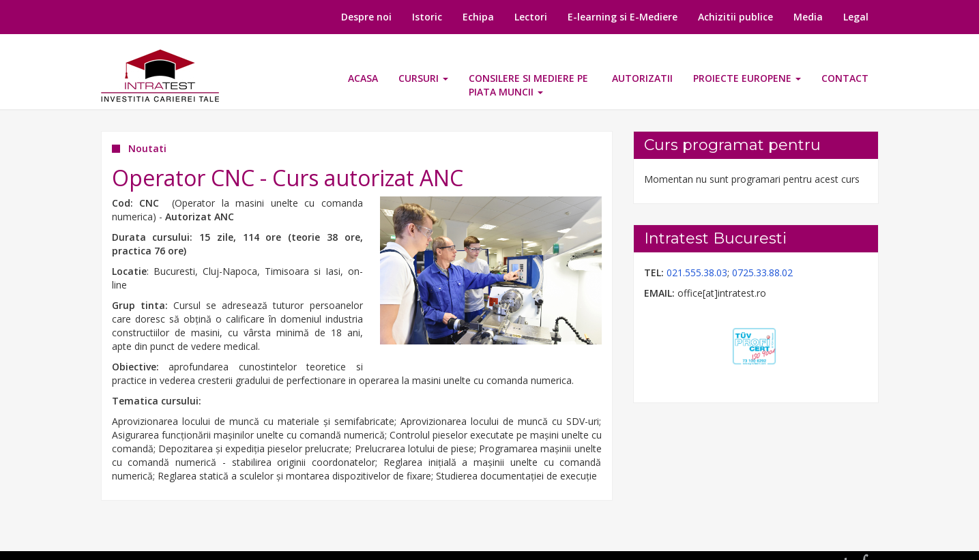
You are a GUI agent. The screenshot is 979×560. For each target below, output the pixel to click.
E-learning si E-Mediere (623, 17)
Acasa (363, 78)
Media (808, 17)
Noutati (147, 148)
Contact (845, 78)
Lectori (531, 17)
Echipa (478, 17)
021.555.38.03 (697, 272)
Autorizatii (642, 78)
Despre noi (366, 17)
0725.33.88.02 (762, 272)
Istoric (427, 17)
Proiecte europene (747, 78)
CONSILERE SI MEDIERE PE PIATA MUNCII (528, 85)
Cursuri (423, 78)
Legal (856, 17)
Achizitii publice (735, 17)
